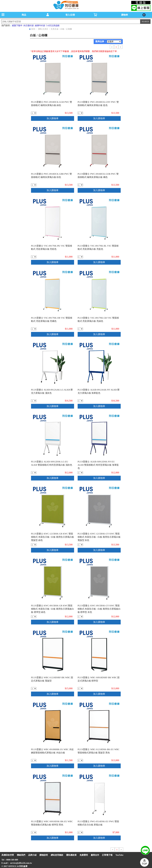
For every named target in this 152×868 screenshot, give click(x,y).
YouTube (119, 855)
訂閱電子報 (107, 855)
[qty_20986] (34, 401)
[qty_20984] (34, 329)
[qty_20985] (80, 329)
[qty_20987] (80, 401)
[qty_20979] (80, 113)
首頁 (33, 29)
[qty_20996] (34, 760)
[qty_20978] (34, 113)
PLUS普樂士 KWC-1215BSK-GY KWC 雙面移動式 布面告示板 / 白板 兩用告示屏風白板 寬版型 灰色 (99, 537)
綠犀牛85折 (40, 26)
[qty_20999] (80, 832)
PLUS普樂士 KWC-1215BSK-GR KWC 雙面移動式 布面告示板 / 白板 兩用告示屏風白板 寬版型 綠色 (52, 537)
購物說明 (44, 855)
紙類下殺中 (17, 26)
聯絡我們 (21, 855)
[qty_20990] (34, 545)
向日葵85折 (29, 26)
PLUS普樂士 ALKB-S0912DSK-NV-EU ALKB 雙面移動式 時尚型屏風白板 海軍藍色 (98, 465)
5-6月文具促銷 (53, 26)
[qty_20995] (80, 689)
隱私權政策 (71, 855)
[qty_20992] (34, 617)
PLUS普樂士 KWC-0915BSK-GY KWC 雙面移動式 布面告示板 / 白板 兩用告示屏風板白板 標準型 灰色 (99, 609)
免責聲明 (84, 855)
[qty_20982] (34, 257)
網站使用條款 (57, 855)
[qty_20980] (34, 185)
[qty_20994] (34, 689)
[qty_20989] (80, 473)
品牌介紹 (32, 855)
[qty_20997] (80, 760)
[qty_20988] (34, 473)
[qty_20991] (80, 545)
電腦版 (141, 3)
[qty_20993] (80, 617)
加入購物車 (53, 118)
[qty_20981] (80, 185)
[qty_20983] (80, 257)
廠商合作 (95, 855)
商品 (24, 15)
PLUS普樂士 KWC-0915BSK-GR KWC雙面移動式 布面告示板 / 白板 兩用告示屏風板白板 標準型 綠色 (52, 609)
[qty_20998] (34, 832)
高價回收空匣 (8, 855)
